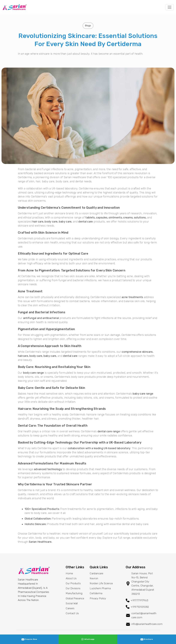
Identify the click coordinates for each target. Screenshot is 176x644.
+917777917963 (139, 600)
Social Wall (72, 603)
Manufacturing (74, 593)
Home (69, 573)
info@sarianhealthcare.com (147, 624)
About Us (71, 578)
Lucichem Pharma (100, 588)
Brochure (147, 639)
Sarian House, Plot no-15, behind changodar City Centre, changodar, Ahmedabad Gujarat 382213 (143, 584)
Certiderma (96, 593)
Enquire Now (29, 639)
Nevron (94, 578)
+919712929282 (140, 607)
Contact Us (72, 613)
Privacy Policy (98, 598)
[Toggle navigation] (170, 7)
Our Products (73, 583)
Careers (70, 608)
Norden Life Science (101, 583)
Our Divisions (73, 588)
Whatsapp (88, 639)
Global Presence (75, 598)
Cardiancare (96, 573)
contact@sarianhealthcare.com (144, 615)
